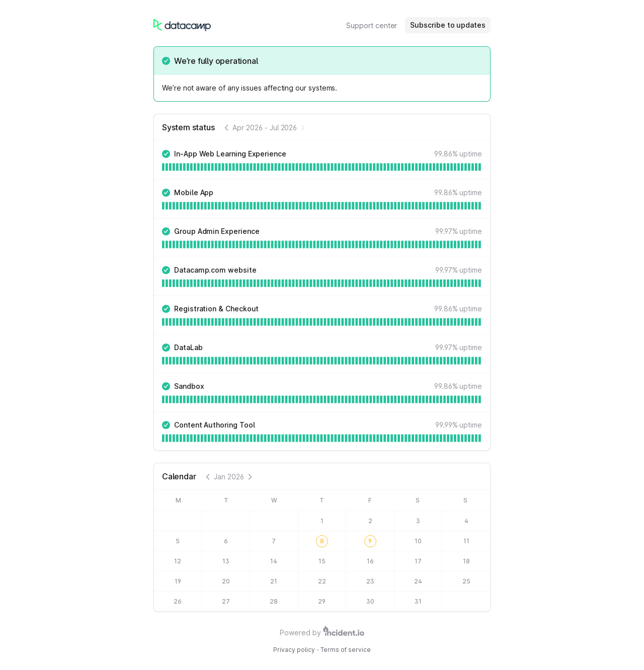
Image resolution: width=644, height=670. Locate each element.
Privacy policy (294, 650)
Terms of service (346, 650)
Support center (372, 25)
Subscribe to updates (448, 25)
